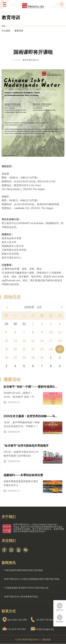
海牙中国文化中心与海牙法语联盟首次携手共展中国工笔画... (33, 579)
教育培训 (19, 31)
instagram (11, 550)
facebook (4, 550)
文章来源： (17, 60)
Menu (4, 4)
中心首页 (6, 31)
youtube (18, 550)
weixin (25, 550)
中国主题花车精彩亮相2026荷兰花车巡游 (23, 570)
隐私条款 (47, 640)
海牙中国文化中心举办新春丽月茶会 (21, 597)
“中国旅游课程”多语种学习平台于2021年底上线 (26, 588)
